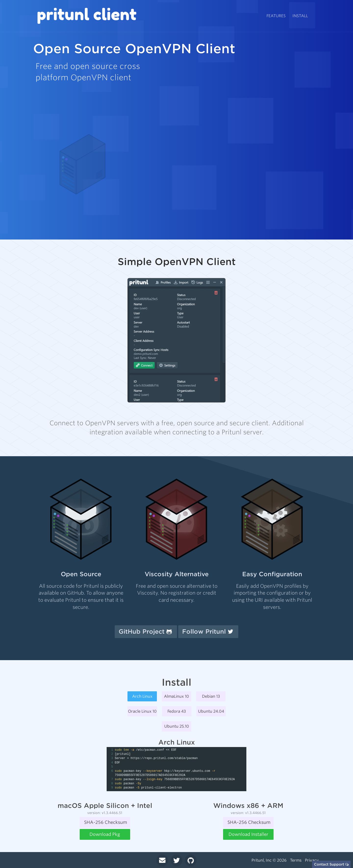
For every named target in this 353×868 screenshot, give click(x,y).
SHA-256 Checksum (106, 822)
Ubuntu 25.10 (177, 726)
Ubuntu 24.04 (211, 711)
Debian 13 (211, 696)
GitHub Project (145, 632)
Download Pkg (105, 834)
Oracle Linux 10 (142, 711)
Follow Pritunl (208, 632)
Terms (296, 860)
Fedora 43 (177, 711)
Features (276, 16)
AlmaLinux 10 (176, 696)
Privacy (312, 860)
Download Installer (248, 834)
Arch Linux (142, 696)
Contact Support (331, 864)
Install (300, 16)
